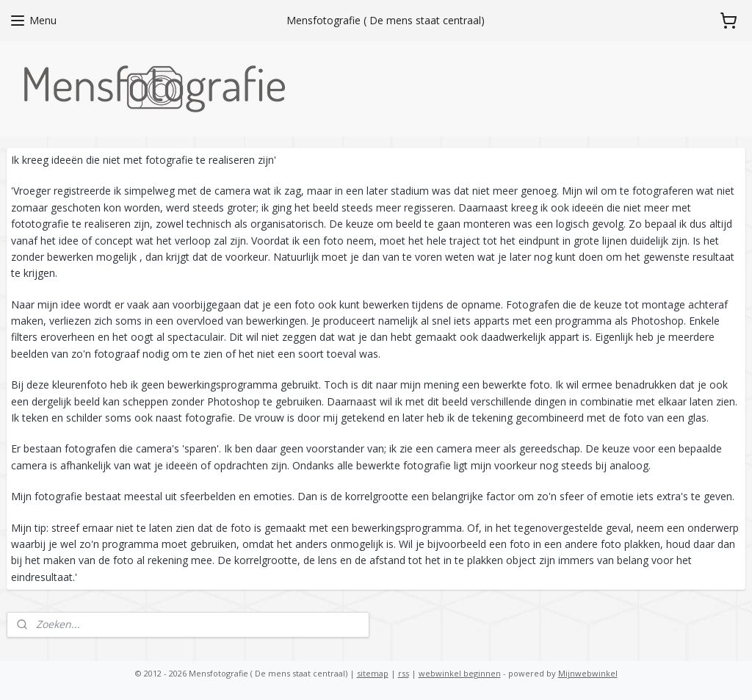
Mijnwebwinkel (588, 673)
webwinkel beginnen (460, 673)
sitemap (373, 673)
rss (404, 673)
